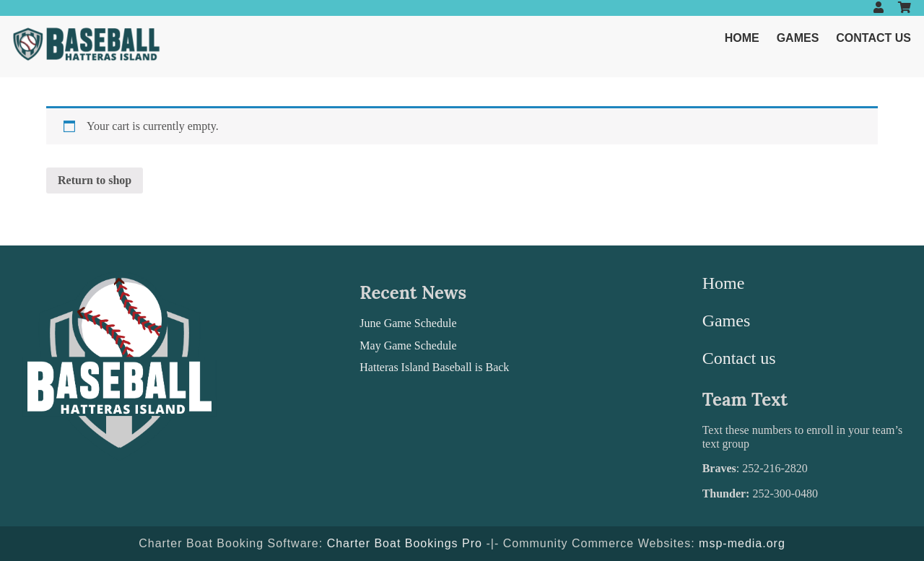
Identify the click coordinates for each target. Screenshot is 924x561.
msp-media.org (742, 543)
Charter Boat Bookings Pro (405, 543)
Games (798, 38)
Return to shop (95, 180)
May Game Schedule (408, 345)
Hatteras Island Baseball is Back (434, 367)
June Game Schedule (408, 323)
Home (742, 38)
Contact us (873, 38)
